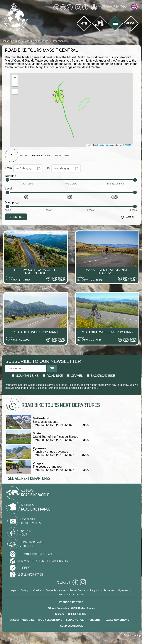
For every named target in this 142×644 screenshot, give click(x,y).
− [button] (15, 84)
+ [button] (15, 78)
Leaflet (90, 145)
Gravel (75, 376)
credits (95, 620)
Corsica (37, 590)
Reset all (129, 217)
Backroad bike (101, 376)
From (24, 168)
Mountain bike (25, 376)
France (37, 156)
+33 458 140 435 (77, 614)
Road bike (53, 376)
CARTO (128, 145)
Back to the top (132, 635)
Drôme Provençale (56, 590)
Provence (109, 590)
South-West (65, 595)
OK (52, 368)
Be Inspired (16, 217)
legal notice (75, 620)
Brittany (24, 590)
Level (9, 188)
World (25, 156)
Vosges (80, 595)
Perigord (94, 590)
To (64, 168)
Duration (11, 176)
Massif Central (78, 590)
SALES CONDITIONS (117, 620)
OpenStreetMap (104, 145)
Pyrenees (123, 590)
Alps (14, 590)
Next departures (57, 156)
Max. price (12, 202)
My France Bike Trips (109, 7)
